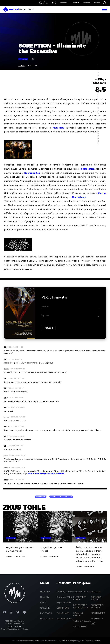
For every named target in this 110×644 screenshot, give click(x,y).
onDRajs (22, 66)
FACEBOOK (63, 3)
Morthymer (98, 613)
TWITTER (87, 3)
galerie (45, 608)
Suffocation (88, 169)
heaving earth (78, 614)
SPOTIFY (97, 3)
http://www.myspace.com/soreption (46, 474)
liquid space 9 (82, 592)
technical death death (61, 497)
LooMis (97, 641)
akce (43, 602)
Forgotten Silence (98, 606)
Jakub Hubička (66, 641)
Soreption (41, 497)
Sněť (94, 624)
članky (45, 597)
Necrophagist (32, 173)
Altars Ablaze (82, 621)
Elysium (96, 592)
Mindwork (97, 618)
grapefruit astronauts (81, 606)
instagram (47, 619)
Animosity (58, 128)
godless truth (96, 598)
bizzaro (89, 641)
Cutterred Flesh (80, 598)
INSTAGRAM (75, 3)
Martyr (102, 193)
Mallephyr (80, 626)
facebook (46, 613)
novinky (45, 592)
